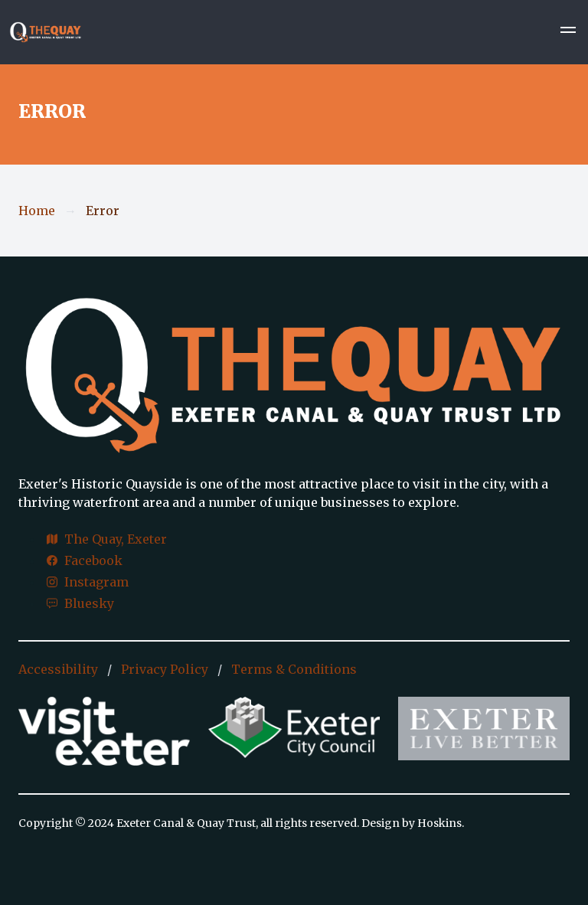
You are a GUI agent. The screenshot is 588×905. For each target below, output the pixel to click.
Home (37, 211)
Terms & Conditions (294, 669)
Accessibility (58, 669)
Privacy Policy (165, 669)
